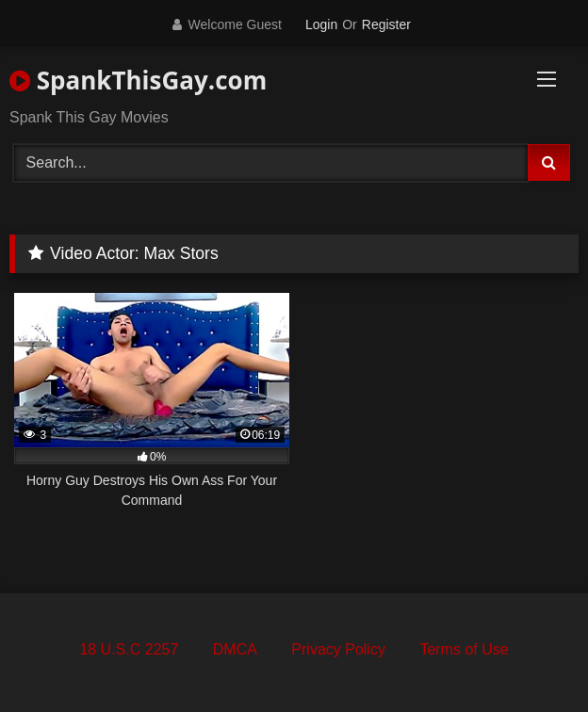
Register (386, 24)
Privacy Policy (338, 649)
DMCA (235, 649)
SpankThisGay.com (138, 80)
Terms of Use (464, 649)
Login (321, 24)
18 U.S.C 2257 (129, 649)
